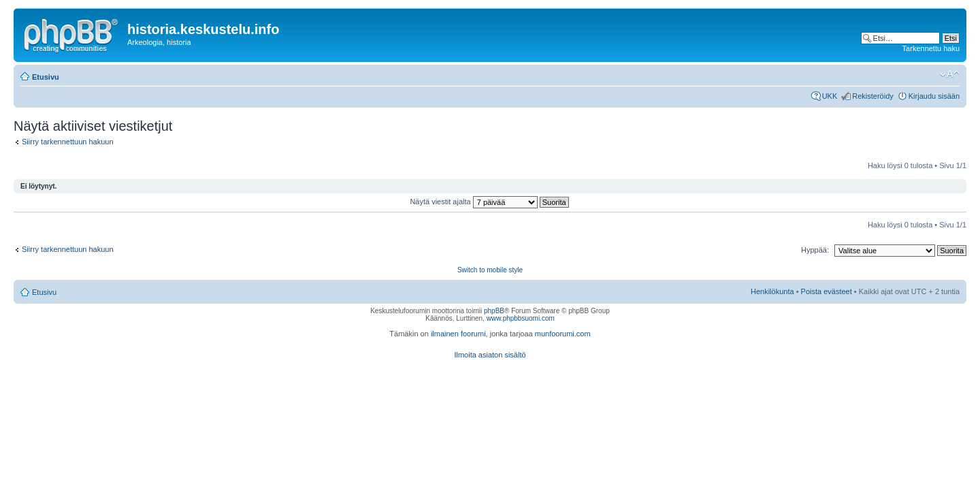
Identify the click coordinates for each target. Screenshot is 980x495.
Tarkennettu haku (931, 48)
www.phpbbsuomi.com (521, 318)
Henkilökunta (772, 291)
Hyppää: (815, 250)
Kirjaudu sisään (934, 96)
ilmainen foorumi (458, 334)
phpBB (494, 311)
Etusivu (46, 77)
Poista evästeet (827, 291)
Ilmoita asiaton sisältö (490, 355)
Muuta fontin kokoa (950, 74)
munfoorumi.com (563, 334)
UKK (830, 96)
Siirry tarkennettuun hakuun (68, 142)
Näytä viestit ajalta (489, 202)
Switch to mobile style (490, 270)
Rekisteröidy (873, 96)
